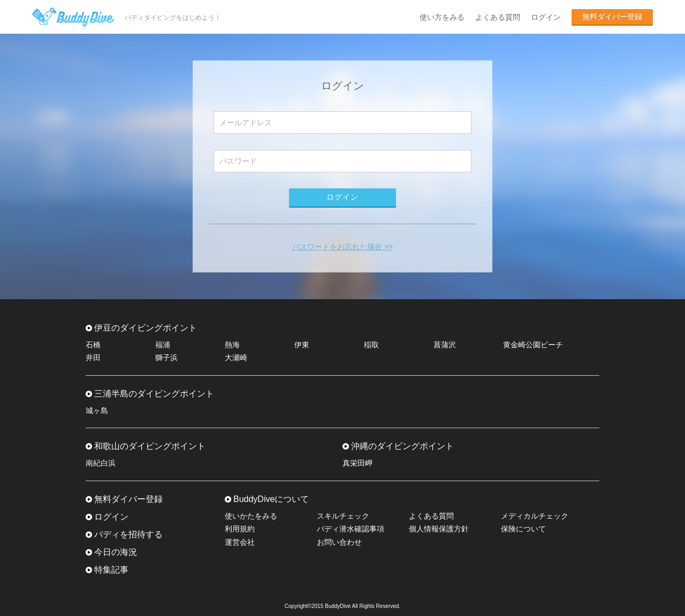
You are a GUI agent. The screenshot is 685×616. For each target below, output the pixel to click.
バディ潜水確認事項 (351, 529)
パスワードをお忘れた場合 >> (342, 247)
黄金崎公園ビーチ (533, 345)
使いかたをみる (251, 516)
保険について (523, 529)
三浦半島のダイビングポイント (154, 394)
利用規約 (240, 529)
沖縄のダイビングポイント (402, 446)
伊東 (302, 345)
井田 (93, 358)
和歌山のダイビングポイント (150, 446)
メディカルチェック (535, 516)
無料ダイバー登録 (612, 17)
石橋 (93, 345)
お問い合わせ (339, 542)
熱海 (232, 345)
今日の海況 (116, 552)
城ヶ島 (97, 410)
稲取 (371, 345)
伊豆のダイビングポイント (146, 328)
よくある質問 (498, 17)
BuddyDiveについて (271, 499)
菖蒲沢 (445, 345)
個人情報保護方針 (439, 529)
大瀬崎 (236, 358)
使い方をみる (442, 17)
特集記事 (111, 570)
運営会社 (240, 542)
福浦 (163, 345)
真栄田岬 (357, 463)
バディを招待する (128, 534)
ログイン (546, 17)
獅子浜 (166, 358)
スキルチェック (343, 516)
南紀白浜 (101, 463)
